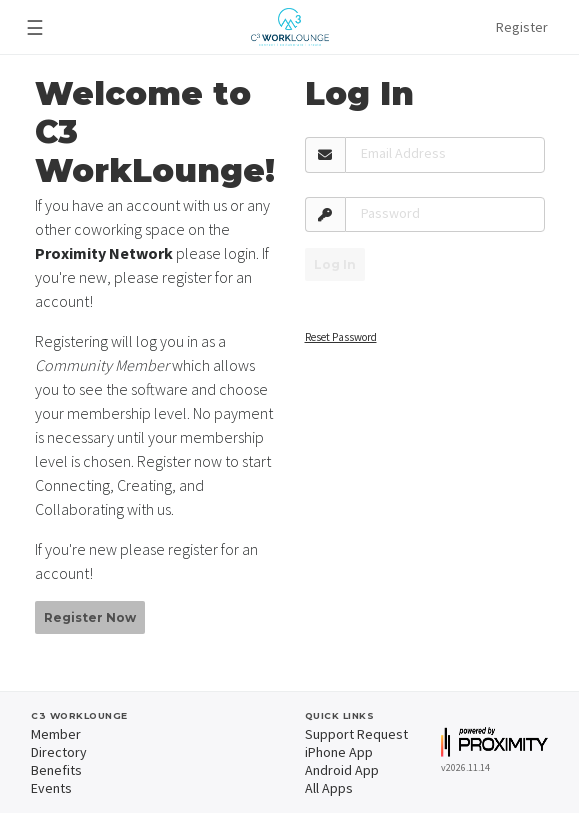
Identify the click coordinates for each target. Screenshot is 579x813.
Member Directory (59, 743)
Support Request (356, 734)
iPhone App (339, 752)
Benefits (56, 770)
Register (522, 27)
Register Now (90, 617)
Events (51, 788)
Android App (342, 770)
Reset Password (341, 337)
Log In (335, 264)
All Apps (329, 788)
